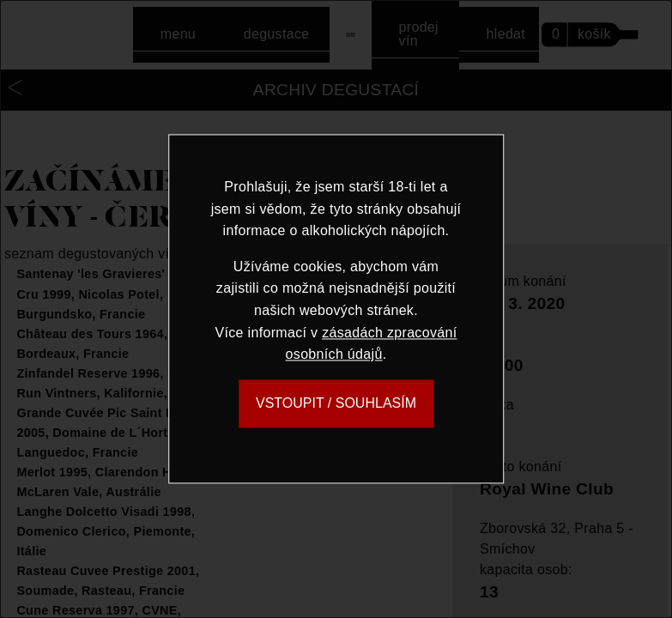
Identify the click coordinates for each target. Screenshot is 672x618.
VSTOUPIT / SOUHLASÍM (336, 403)
